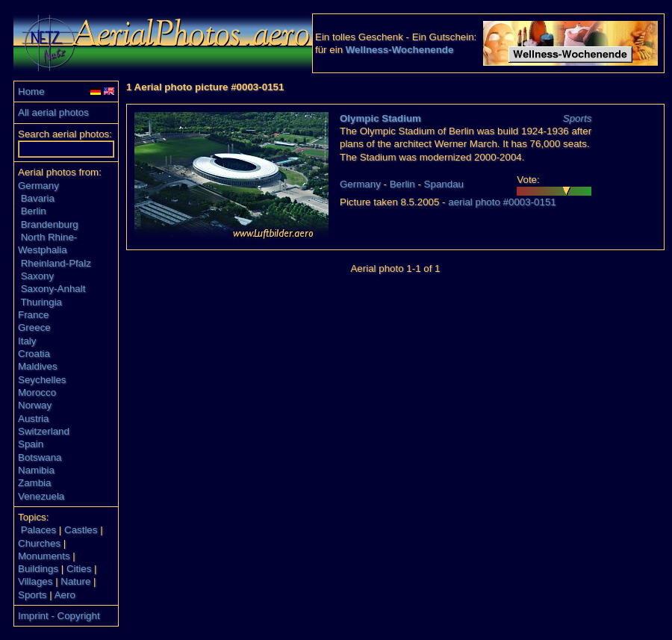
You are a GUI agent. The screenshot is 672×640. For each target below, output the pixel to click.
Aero (65, 595)
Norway (35, 405)
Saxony (37, 276)
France (33, 315)
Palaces (38, 530)
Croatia (34, 354)
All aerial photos (53, 112)
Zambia (34, 483)
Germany (38, 186)
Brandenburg (50, 224)
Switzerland (44, 431)
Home (31, 91)
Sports (32, 595)
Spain (31, 444)
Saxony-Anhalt (53, 289)
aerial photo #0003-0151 (502, 202)
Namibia (36, 470)
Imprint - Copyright (59, 616)
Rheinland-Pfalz (56, 263)
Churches (39, 543)
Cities (79, 569)
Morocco (37, 392)
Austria (33, 419)
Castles (81, 530)
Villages (35, 581)
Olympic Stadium (380, 118)
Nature (75, 581)
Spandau (444, 184)
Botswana (40, 457)
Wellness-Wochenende (400, 50)
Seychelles (42, 380)
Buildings (38, 569)
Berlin (34, 211)
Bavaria (38, 198)
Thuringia (41, 302)
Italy (27, 341)
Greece (34, 327)
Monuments (44, 556)
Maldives (38, 366)
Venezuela (41, 496)
